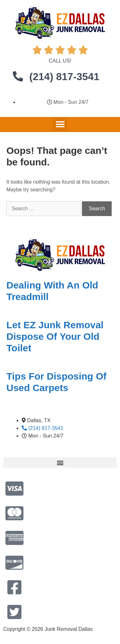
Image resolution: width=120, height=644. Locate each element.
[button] (60, 124)
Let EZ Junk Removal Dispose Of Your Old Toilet (55, 336)
